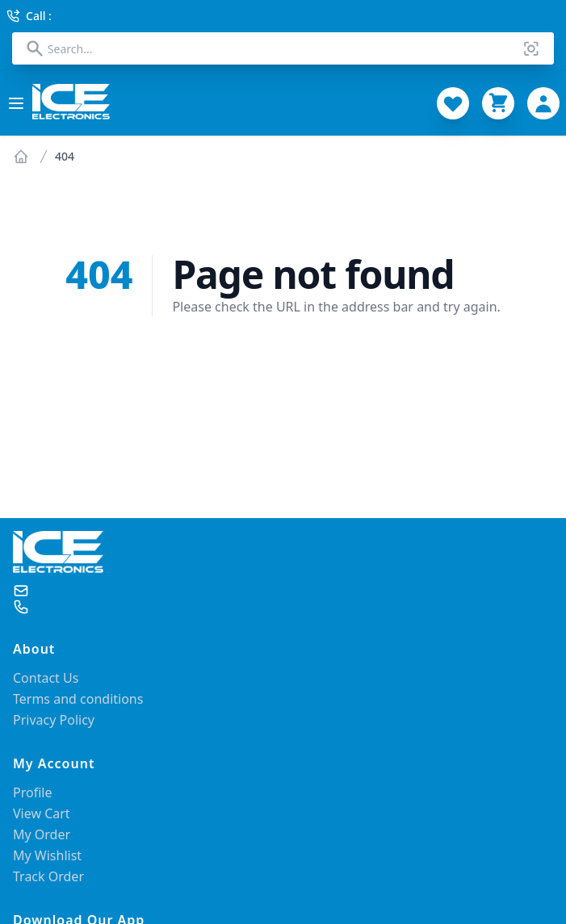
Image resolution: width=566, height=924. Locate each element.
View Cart (42, 813)
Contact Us (46, 678)
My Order (42, 834)
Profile (32, 792)
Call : (29, 16)
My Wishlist (47, 855)
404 (65, 156)
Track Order (48, 876)
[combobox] (283, 48)
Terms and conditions (78, 699)
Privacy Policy (54, 720)
